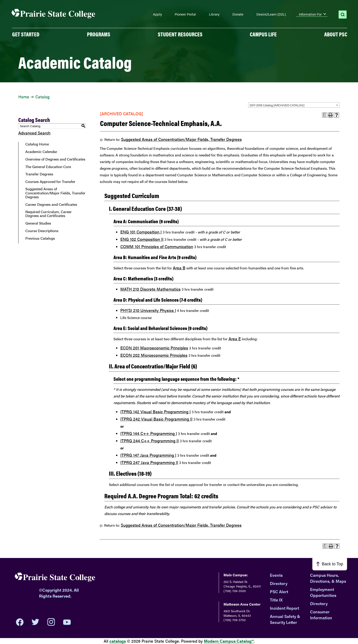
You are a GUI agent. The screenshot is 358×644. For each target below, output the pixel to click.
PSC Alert (279, 592)
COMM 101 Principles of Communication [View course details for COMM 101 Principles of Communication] (157, 246)
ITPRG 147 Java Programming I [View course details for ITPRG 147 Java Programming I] (148, 455)
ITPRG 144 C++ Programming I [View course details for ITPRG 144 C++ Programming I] (149, 433)
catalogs (118, 641)
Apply (157, 14)
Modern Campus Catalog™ (229, 641)
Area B (179, 268)
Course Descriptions (42, 231)
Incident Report (284, 608)
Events (276, 575)
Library (214, 14)
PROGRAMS (99, 34)
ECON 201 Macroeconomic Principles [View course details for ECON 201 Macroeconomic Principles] (154, 348)
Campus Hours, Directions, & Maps (328, 578)
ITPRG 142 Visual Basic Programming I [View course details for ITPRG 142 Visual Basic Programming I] (155, 412)
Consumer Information (321, 615)
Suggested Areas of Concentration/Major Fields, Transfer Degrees (55, 193)
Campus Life (263, 34)
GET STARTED (26, 34)
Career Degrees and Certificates (51, 204)
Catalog (42, 97)
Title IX (276, 600)
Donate (238, 14)
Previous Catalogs (40, 238)
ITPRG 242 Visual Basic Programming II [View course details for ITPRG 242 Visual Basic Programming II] (156, 419)
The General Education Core (48, 167)
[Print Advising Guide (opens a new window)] (325, 115)
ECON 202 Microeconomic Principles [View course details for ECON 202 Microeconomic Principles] (154, 355)
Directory (279, 583)
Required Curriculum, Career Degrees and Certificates (49, 214)
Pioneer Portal (185, 14)
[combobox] (294, 105)
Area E (235, 339)
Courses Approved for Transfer (50, 182)
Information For (310, 14)
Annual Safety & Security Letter (285, 619)
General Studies (38, 223)
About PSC (336, 34)
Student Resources (180, 34)
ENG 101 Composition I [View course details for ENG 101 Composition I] (141, 232)
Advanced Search (34, 133)
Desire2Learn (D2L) (271, 14)
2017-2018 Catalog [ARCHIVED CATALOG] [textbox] (277, 105)
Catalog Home (37, 144)
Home (24, 97)
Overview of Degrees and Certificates (55, 159)
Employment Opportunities (323, 592)
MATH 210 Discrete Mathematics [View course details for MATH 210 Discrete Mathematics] (150, 289)
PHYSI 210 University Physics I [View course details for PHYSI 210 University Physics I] (148, 310)
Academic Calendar (41, 152)
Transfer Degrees (39, 174)
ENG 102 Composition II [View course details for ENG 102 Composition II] (142, 239)
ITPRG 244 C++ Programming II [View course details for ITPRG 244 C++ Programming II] (150, 441)
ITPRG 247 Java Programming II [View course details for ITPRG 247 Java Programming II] (149, 462)
